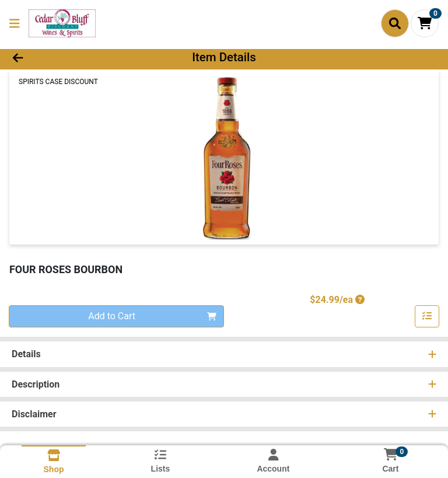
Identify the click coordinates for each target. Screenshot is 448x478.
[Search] (395, 23)
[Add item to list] (427, 316)
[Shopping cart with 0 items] (425, 23)
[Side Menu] (15, 23)
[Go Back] (63, 57)
